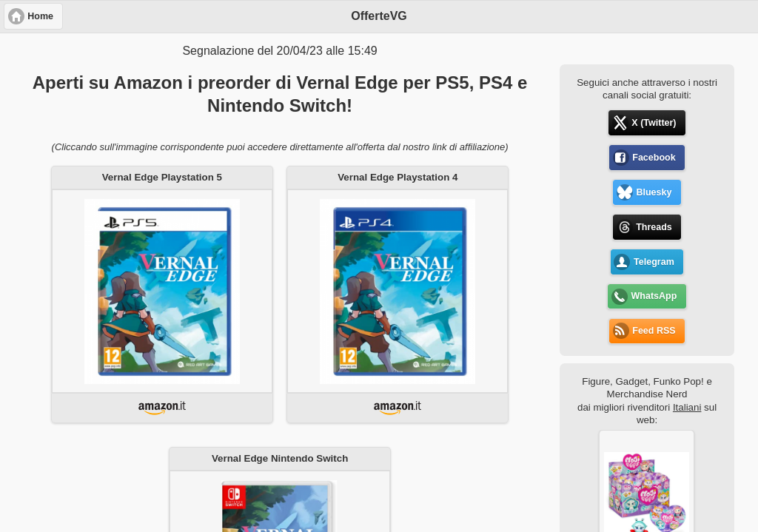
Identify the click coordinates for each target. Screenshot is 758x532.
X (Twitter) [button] (654, 123)
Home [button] (40, 16)
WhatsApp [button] (654, 296)
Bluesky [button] (654, 192)
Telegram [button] (654, 262)
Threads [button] (654, 227)
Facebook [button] (654, 158)
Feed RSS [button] (654, 331)
